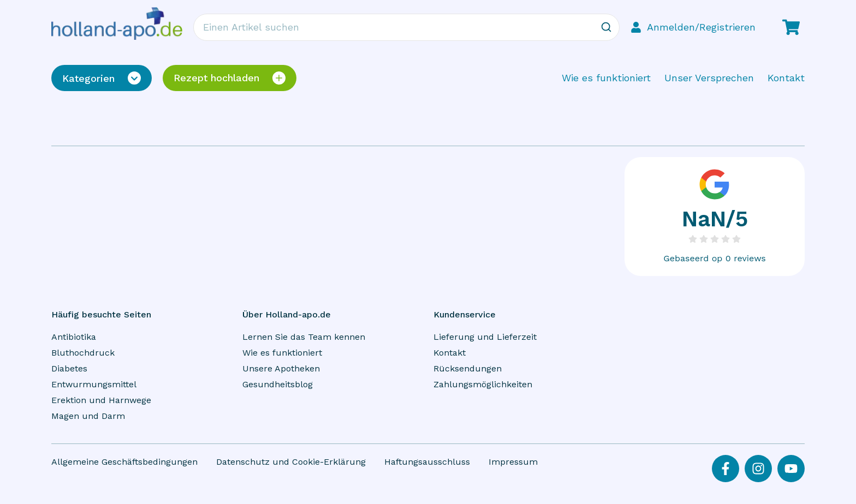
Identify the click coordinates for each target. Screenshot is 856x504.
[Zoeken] (606, 27)
